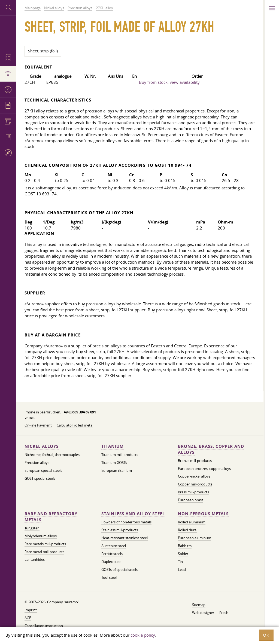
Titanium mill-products (120, 455)
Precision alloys (37, 463)
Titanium (113, 446)
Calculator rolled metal (75, 425)
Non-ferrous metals (203, 514)
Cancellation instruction (44, 626)
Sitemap (199, 605)
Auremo (8, 32)
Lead (182, 570)
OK (266, 635)
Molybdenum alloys (41, 536)
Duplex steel (111, 562)
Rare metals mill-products (45, 544)
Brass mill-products (193, 492)
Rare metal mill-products (44, 552)
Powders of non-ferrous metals (126, 522)
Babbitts (185, 546)
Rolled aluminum (192, 522)
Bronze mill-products (195, 461)
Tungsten (32, 528)
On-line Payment (38, 425)
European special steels (43, 470)
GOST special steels (40, 478)
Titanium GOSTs (114, 463)
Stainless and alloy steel (133, 514)
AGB (28, 618)
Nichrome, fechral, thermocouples (52, 455)
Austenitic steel (114, 546)
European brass (191, 500)
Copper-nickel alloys (194, 476)
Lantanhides (35, 559)
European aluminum (195, 538)
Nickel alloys (42, 446)
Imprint (31, 610)
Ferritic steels (112, 554)
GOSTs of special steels (119, 570)
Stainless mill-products (120, 530)
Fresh (224, 613)
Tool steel (109, 577)
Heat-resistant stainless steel (125, 538)
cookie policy (143, 635)
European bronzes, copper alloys (204, 469)
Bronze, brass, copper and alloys (211, 449)
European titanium (117, 470)
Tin (180, 562)
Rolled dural (188, 530)
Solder (183, 554)
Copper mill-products (195, 484)
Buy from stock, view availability (169, 82)
